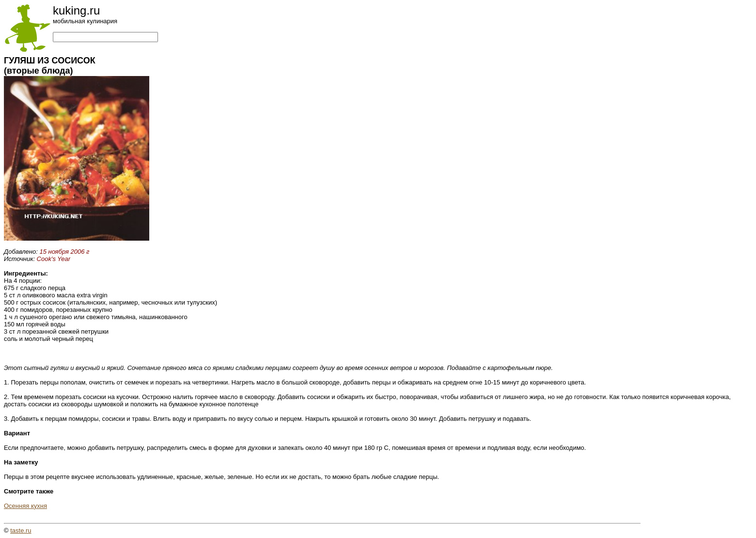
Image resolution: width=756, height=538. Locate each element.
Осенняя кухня (25, 506)
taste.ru (21, 530)
